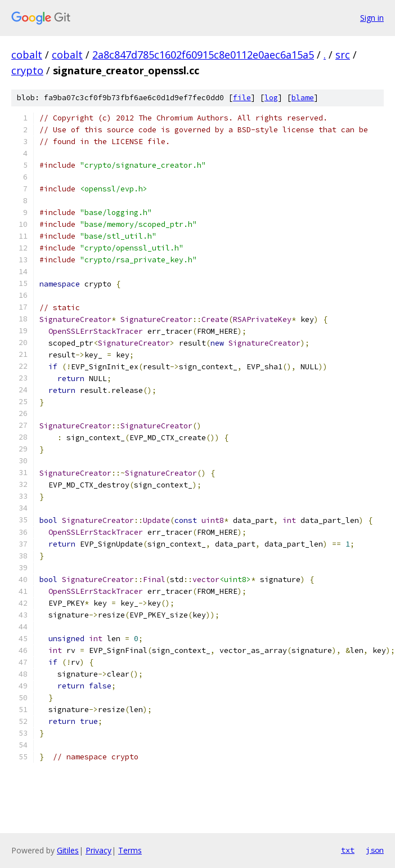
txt (348, 850)
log (271, 98)
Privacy (98, 850)
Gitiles (68, 850)
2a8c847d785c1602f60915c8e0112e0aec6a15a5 (203, 55)
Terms (130, 850)
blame (303, 98)
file (242, 98)
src (343, 55)
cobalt (27, 55)
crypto (27, 70)
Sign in (372, 18)
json (375, 850)
